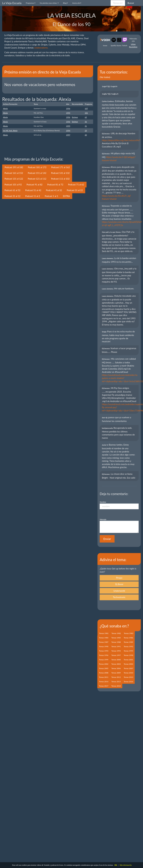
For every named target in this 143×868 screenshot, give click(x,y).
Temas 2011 (104, 677)
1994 (68, 131)
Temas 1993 (104, 651)
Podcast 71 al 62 (76, 184)
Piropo (119, 578)
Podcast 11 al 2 (33, 196)
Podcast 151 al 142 (37, 173)
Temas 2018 (116, 686)
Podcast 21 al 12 (12, 196)
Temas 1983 (129, 633)
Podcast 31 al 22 (75, 190)
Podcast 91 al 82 (35, 184)
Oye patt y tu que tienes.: (112, 232)
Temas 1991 (116, 646)
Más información (126, 865)
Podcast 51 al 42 (33, 190)
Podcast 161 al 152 (14, 173)
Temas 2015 (116, 682)
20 (86, 135)
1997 (68, 135)
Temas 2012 (116, 677)
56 (86, 122)
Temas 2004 (128, 664)
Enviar (107, 539)
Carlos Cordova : (108, 101)
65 (86, 117)
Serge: (104, 332)
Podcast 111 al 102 (60, 179)
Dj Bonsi (119, 584)
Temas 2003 (116, 664)
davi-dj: (105, 418)
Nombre (103, 502)
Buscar (131, 3)
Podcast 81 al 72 (55, 184)
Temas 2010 (128, 673)
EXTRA (66, 196)
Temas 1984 (104, 638)
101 (86, 113)
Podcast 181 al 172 (37, 167)
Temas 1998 (128, 655)
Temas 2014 (104, 682)
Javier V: (105, 445)
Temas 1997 (116, 655)
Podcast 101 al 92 (13, 184)
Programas (31, 3)
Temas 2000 (116, 660)
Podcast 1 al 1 (52, 196)
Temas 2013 (128, 677)
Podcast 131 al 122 (14, 179)
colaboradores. (41, 48)
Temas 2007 (128, 668)
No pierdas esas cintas (49, 3)
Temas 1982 (116, 633)
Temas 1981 (104, 633)
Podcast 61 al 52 (12, 190)
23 (86, 131)
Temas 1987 (104, 642)
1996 (68, 108)
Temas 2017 (104, 686)
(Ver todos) (105, 77)
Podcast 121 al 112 (37, 179)
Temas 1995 (128, 651)
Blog (65, 3)
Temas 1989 (128, 642)
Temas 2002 (104, 664)
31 (86, 126)
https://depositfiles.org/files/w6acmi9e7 (121, 140)
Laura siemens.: (108, 258)
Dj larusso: (106, 167)
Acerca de (77, 3)
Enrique (75, 117)
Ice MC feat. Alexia (10, 131)
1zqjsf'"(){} (110, 86)
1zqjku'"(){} (110, 94)
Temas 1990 (104, 646)
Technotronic (119, 597)
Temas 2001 (128, 660)
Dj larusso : (106, 134)
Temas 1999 (104, 660)
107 (86, 108)
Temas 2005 (104, 668)
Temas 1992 (128, 646)
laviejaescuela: (108, 428)
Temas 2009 (116, 673)
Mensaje (103, 519)
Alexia (5, 108)
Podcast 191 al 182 (14, 167)
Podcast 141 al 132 (60, 173)
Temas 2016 (128, 682)
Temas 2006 (116, 668)
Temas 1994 (116, 651)
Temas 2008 (104, 673)
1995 (68, 113)
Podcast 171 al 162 (60, 167)
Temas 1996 (104, 655)
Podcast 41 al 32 (54, 190)
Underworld (119, 591)
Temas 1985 (116, 638)
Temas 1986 (128, 638)
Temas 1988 (116, 642)
